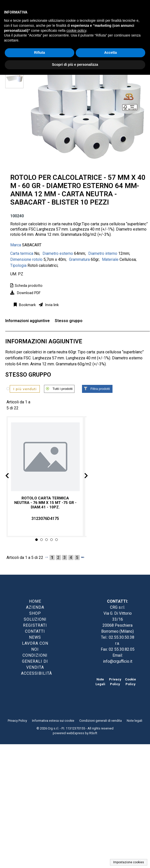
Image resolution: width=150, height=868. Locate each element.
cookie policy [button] (76, 31)
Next (82, 477)
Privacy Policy (17, 721)
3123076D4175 (45, 519)
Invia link (51, 305)
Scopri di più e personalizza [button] (75, 65)
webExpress (75, 733)
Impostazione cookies (129, 862)
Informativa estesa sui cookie (53, 721)
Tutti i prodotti (62, 389)
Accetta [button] (111, 53)
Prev (11, 477)
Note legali (134, 721)
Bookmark (27, 305)
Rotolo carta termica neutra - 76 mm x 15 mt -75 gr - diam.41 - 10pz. (45, 502)
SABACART (32, 245)
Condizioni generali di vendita (100, 721)
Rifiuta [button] (39, 53)
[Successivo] (83, 557)
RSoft (93, 733)
